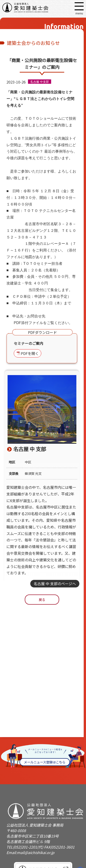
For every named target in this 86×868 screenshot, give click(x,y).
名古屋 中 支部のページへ (55, 584)
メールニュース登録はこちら (45, 762)
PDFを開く (30, 353)
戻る (42, 599)
